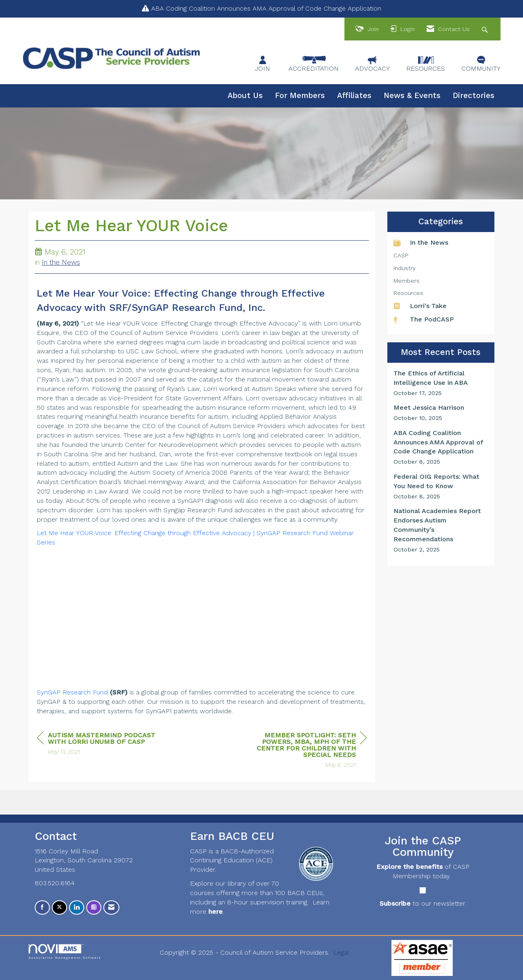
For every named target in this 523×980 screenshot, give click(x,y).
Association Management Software (65, 952)
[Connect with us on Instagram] (94, 907)
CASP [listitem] (401, 255)
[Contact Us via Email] (111, 907)
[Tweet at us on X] (59, 907)
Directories (474, 96)
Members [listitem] (407, 281)
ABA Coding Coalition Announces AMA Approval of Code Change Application (266, 8)
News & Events (412, 96)
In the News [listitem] (421, 242)
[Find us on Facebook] (42, 907)
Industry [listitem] (405, 268)
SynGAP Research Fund (72, 692)
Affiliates (354, 96)
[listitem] (441, 383)
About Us (245, 96)
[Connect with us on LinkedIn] (77, 907)
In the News (61, 262)
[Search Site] (486, 29)
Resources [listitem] (408, 293)
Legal (341, 952)
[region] (306, 751)
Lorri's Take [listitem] (420, 306)
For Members (300, 96)
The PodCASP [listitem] (424, 319)
